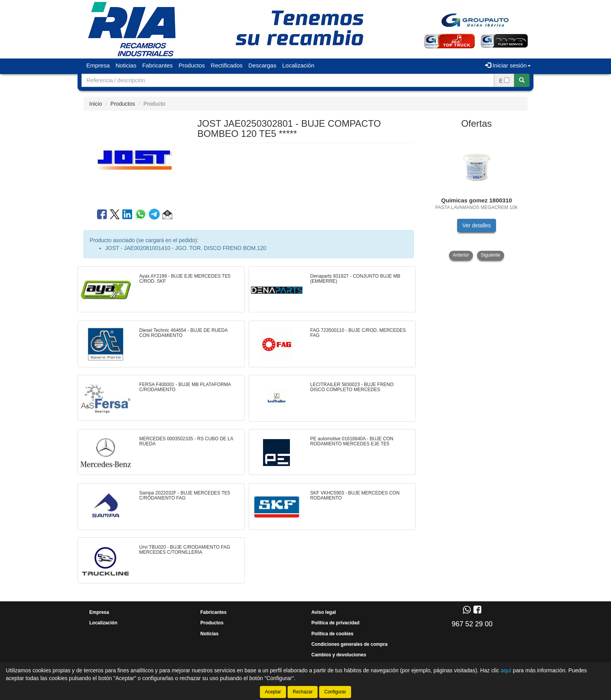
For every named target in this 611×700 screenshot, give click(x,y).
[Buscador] (288, 80)
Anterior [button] (461, 255)
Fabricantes (157, 65)
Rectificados (227, 65)
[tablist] (477, 197)
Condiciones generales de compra (349, 644)
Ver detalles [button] (476, 225)
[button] (167, 216)
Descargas (263, 65)
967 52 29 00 (472, 624)
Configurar (335, 692)
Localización (298, 65)
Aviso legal (324, 612)
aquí (506, 670)
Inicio (96, 104)
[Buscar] (522, 80)
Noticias (126, 65)
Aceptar (273, 692)
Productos (192, 65)
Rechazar (303, 692)
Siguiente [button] (491, 255)
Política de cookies (332, 634)
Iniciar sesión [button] (508, 65)
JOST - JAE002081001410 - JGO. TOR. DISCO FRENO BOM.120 (186, 248)
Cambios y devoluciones (339, 655)
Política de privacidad (335, 623)
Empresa (98, 65)
